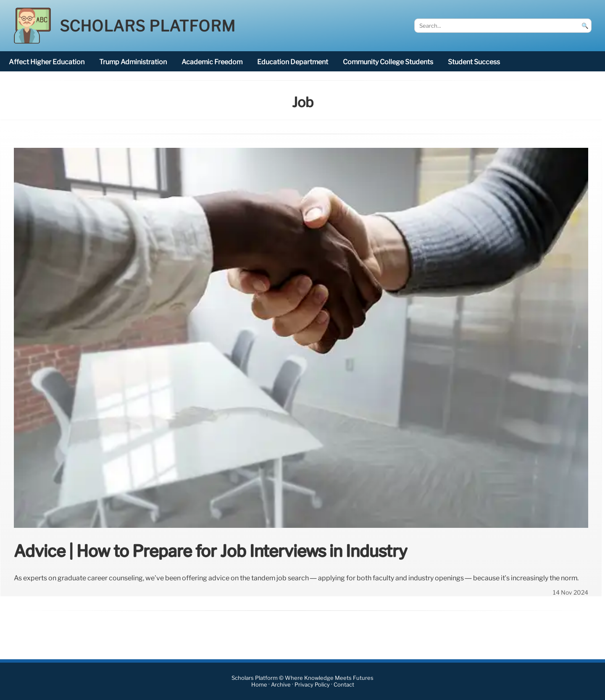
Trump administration (133, 62)
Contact (344, 685)
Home (259, 685)
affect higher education (47, 62)
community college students (388, 62)
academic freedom (212, 62)
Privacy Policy (312, 685)
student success (474, 62)
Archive (281, 685)
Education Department (293, 62)
